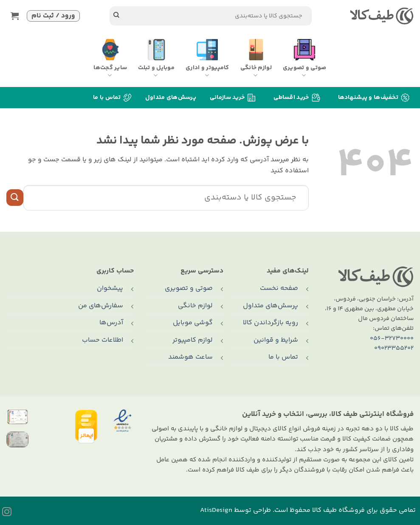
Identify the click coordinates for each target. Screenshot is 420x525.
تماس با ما (283, 357)
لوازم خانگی (195, 306)
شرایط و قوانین (276, 340)
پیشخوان (110, 288)
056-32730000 (392, 339)
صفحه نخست (279, 288)
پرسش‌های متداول (171, 98)
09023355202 (394, 348)
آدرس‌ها (111, 323)
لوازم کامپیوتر (193, 340)
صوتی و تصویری (189, 288)
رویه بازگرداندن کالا (271, 323)
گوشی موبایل (193, 323)
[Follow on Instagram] (7, 512)
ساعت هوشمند (190, 357)
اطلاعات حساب (103, 340)
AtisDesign (216, 510)
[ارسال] (116, 16)
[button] (17, 16)
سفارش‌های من (101, 306)
